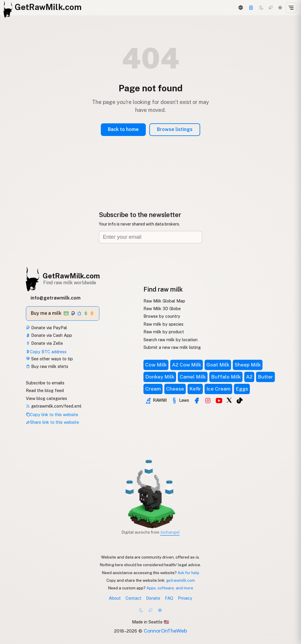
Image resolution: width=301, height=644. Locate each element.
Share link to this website (52, 422)
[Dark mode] (261, 8)
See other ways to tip (49, 359)
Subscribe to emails (45, 383)
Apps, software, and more (170, 588)
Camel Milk (193, 377)
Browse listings (175, 129)
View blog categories (46, 398)
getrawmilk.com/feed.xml (54, 406)
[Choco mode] (271, 8)
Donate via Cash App (49, 335)
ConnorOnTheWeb (165, 631)
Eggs (242, 389)
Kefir (195, 389)
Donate (153, 598)
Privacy (185, 598)
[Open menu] (291, 8)
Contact (133, 598)
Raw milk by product (164, 332)
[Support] (251, 8)
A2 (249, 377)
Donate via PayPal (46, 328)
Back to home (123, 129)
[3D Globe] (240, 8)
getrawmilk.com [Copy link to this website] (180, 580)
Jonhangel (170, 532)
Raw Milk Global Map (164, 301)
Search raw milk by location (170, 340)
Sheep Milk (248, 365)
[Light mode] (280, 8)
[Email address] (150, 237)
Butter (265, 377)
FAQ (169, 598)
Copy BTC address (46, 352)
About (115, 598)
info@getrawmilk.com (56, 298)
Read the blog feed (45, 390)
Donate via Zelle (44, 343)
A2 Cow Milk (187, 365)
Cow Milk (156, 365)
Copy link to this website (52, 415)
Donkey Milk (160, 377)
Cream (153, 389)
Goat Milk (218, 365)
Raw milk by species (163, 324)
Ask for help (188, 573)
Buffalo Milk (226, 377)
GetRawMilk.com (71, 276)
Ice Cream (218, 389)
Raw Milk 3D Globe (162, 308)
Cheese (175, 389)
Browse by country (162, 316)
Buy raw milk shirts (47, 366)
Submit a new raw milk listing (172, 347)
